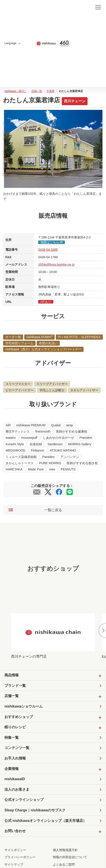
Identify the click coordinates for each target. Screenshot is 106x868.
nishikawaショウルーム (24, 706)
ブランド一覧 (15, 686)
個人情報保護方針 (65, 850)
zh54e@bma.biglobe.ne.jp (56, 265)
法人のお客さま (17, 789)
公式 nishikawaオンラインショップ (45, 821)
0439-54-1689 (48, 250)
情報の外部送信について (70, 857)
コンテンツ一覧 (17, 748)
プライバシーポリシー (20, 857)
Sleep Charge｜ (35, 810)
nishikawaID (15, 779)
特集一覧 (12, 738)
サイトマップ (14, 864)
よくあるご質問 (64, 864)
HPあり (46, 302)
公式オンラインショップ (24, 800)
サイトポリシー (15, 850)
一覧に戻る (35, 510)
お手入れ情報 (15, 758)
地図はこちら (52, 242)
